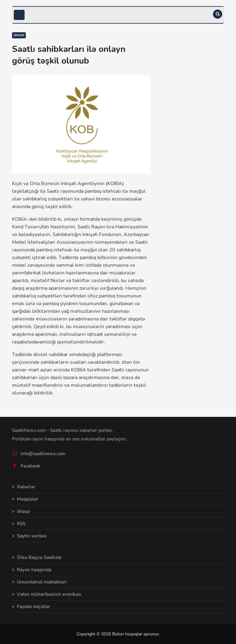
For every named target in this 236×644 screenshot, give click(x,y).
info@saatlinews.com (43, 454)
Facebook (30, 466)
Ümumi (19, 35)
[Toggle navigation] (19, 15)
